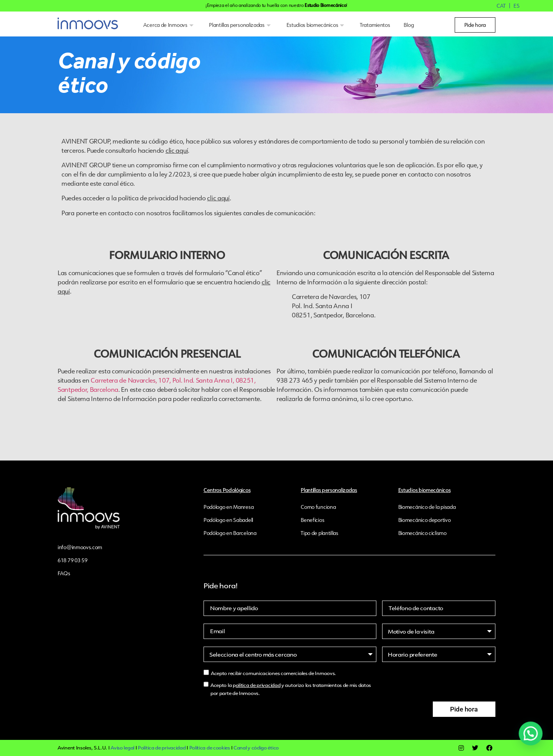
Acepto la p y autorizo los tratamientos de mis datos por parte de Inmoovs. (291, 689)
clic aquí (177, 150)
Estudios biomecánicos (316, 25)
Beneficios (312, 520)
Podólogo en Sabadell (228, 520)
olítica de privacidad (258, 685)
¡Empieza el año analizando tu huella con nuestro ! (276, 5)
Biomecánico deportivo (425, 520)
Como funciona (318, 507)
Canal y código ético (256, 748)
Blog (409, 25)
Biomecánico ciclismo (422, 533)
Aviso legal (123, 748)
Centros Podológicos (227, 490)
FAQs (64, 573)
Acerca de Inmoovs (169, 25)
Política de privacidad (162, 748)
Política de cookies (210, 748)
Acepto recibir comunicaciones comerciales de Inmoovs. (273, 673)
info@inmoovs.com (80, 547)
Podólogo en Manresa (228, 507)
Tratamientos (375, 25)
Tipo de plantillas (320, 533)
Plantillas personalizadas (241, 25)
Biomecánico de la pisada (427, 507)
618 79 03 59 (72, 560)
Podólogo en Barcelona (230, 533)
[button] (533, 739)
